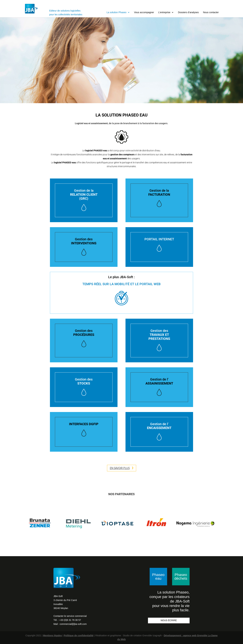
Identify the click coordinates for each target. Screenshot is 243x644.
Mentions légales (53, 635)
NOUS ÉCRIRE (169, 620)
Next (221, 523)
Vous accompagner (144, 12)
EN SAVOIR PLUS (122, 468)
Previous (22, 523)
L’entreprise (164, 12)
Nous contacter (211, 12)
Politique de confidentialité (79, 635)
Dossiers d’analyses (188, 12)
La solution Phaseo (116, 12)
